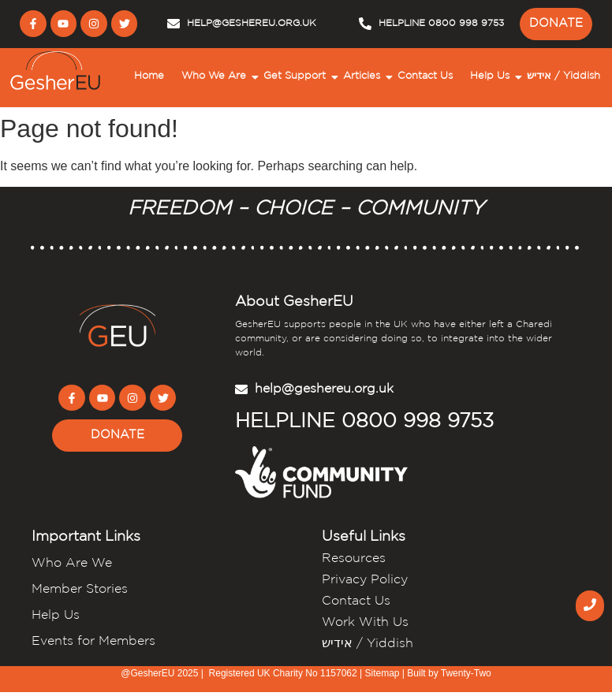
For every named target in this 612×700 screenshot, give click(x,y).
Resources (354, 559)
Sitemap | (386, 673)
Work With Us (365, 622)
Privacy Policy (365, 580)
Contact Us (425, 76)
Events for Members (93, 641)
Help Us (492, 77)
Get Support (297, 77)
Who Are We (72, 563)
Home (149, 76)
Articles (364, 77)
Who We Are (216, 77)
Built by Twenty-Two (449, 673)
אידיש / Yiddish (563, 76)
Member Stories (80, 589)
